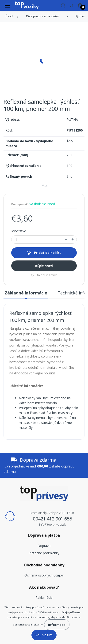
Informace (57, 625)
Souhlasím (44, 635)
